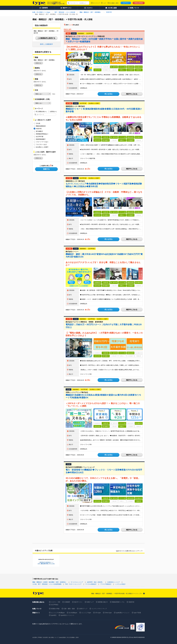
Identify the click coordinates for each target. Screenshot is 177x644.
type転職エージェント (123, 613)
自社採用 (45, 637)
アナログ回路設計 (106, 584)
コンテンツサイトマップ (99, 609)
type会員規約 (63, 637)
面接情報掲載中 (41, 139)
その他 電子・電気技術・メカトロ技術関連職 (47, 584)
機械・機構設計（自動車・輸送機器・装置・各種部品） (50, 582)
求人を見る (108, 94)
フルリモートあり (41, 144)
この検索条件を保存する (46, 38)
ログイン (126, 3)
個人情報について (53, 637)
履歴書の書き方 (103, 602)
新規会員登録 (139, 3)
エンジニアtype (86, 613)
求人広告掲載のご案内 (73, 637)
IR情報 (40, 637)
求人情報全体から (41, 111)
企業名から (53, 111)
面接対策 (132, 602)
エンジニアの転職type (58, 613)
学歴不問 (39, 129)
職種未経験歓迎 (41, 126)
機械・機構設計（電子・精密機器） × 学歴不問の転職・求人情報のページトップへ (117, 594)
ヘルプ (104, 3)
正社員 (38, 123)
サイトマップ (96, 3)
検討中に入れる (132, 94)
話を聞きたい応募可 (42, 147)
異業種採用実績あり (42, 134)
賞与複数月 (39, 131)
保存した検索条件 (46, 44)
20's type (98, 613)
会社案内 (35, 637)
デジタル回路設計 (91, 584)
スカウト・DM (56, 602)
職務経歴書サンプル (118, 602)
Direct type (108, 613)
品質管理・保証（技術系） (95, 582)
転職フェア (90, 602)
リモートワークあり (42, 142)
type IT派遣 (137, 613)
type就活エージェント (68, 615)
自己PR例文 (55, 605)
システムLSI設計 (120, 584)
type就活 (54, 615)
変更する (38, 63)
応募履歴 (67, 602)
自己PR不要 (40, 137)
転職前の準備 (55, 609)
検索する (46, 169)
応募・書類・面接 (69, 609)
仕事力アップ (83, 609)
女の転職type (73, 613)
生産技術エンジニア (114, 582)
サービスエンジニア (77, 582)
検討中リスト (78, 602)
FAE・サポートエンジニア (73, 584)
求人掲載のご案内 (114, 3)
